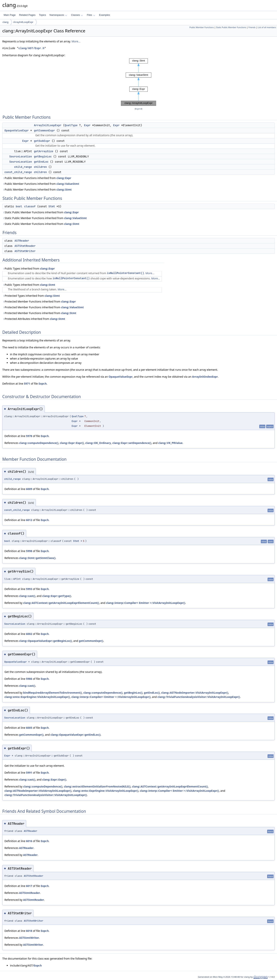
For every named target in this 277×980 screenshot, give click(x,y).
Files (91, 15)
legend (138, 109)
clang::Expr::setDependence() (132, 443)
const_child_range (18, 172)
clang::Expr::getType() (57, 596)
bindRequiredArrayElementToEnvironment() (52, 693)
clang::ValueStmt (68, 184)
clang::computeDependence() (39, 443)
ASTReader (22, 241)
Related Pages (27, 15)
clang (5, 22)
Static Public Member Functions (231, 27)
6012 (29, 520)
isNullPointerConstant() (126, 273)
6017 (29, 886)
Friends (252, 27)
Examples (105, 15)
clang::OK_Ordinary (98, 443)
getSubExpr (42, 141)
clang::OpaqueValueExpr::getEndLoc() (75, 735)
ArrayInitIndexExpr (205, 377)
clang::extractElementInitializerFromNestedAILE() (97, 786)
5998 (29, 551)
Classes (77, 15)
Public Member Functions (202, 27)
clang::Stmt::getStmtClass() (37, 558)
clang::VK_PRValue (170, 443)
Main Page (10, 15)
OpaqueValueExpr (17, 130)
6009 (29, 489)
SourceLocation (21, 156)
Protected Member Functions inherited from (39, 301)
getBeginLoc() (133, 693)
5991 (29, 773)
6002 (29, 634)
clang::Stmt (64, 190)
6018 (29, 931)
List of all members (267, 27)
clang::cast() (27, 596)
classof (30, 206)
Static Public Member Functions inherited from (41, 212)
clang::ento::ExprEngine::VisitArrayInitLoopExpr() (37, 697)
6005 (29, 728)
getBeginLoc (43, 156)
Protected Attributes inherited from (34, 319)
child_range (23, 167)
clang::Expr (64, 178)
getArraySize (44, 151)
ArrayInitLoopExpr (23, 22)
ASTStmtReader (25, 246)
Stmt (52, 206)
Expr (87, 125)
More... (76, 41)
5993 (29, 589)
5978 (29, 436)
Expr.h (43, 384)
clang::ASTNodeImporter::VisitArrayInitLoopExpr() (195, 693)
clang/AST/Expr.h (31, 48)
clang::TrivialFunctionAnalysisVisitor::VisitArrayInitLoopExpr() (199, 697)
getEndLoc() (152, 693)
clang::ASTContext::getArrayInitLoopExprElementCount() (61, 603)
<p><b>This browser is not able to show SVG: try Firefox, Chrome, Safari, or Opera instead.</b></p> (138, 82)
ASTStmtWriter (25, 251)
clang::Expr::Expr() (72, 443)
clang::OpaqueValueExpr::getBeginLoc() (45, 641)
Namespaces (58, 15)
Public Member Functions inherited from (37, 178)
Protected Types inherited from (31, 296)
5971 (27, 384)
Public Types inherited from (28, 269)
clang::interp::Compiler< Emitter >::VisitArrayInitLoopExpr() (146, 603)
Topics (42, 15)
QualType (71, 125)
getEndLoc (41, 162)
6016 (29, 841)
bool (19, 206)
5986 (29, 679)
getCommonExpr (44, 130)
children (40, 167)
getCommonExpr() (91, 641)
